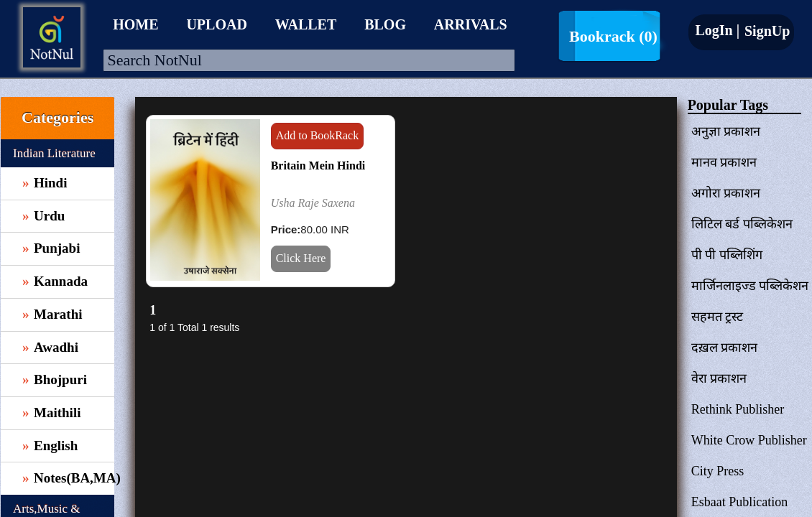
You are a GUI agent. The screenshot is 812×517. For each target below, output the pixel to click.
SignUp (765, 31)
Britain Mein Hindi (318, 166)
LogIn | (717, 30)
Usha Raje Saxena (313, 203)
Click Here (301, 258)
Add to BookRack (318, 135)
